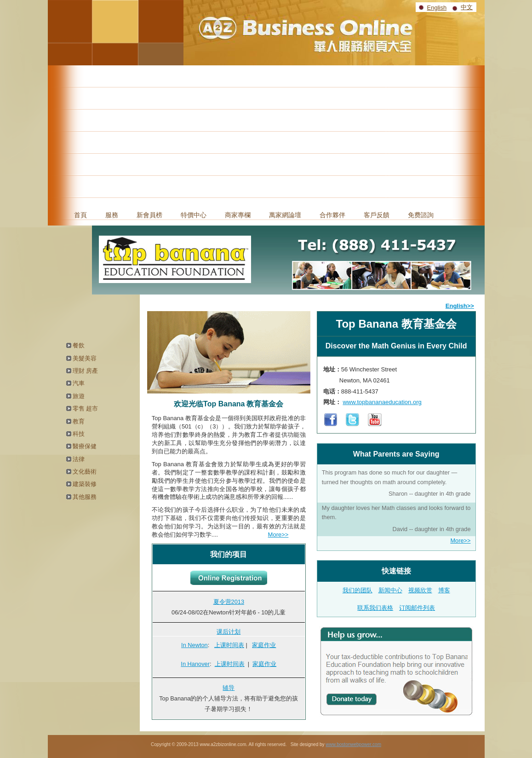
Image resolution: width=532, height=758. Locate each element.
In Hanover (195, 664)
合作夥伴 (332, 215)
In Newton (194, 645)
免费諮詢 (421, 215)
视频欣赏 (420, 590)
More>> (278, 535)
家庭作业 (264, 645)
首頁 (80, 215)
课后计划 (229, 632)
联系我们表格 (375, 608)
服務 (112, 215)
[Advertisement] (266, 134)
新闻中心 (390, 590)
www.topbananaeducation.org (382, 402)
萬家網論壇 (285, 215)
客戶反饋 (377, 215)
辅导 (229, 688)
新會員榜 (149, 215)
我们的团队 (358, 590)
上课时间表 (229, 645)
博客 (444, 590)
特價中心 (194, 215)
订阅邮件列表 (417, 608)
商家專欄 (238, 215)
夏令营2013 (229, 602)
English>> (460, 306)
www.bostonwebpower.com (353, 744)
